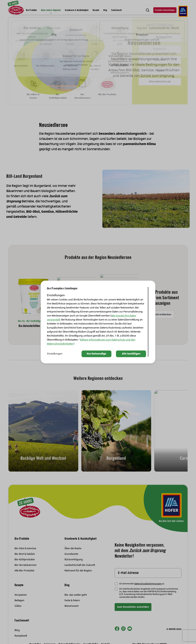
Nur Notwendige (96, 354)
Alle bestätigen (131, 354)
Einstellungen (55, 354)
